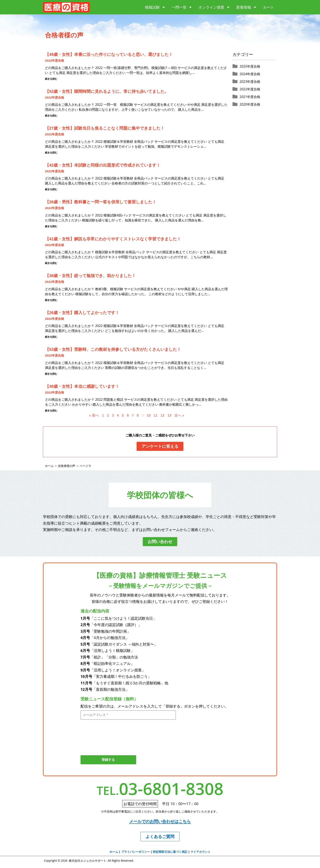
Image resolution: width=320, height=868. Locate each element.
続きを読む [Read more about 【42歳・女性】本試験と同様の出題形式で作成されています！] (51, 189)
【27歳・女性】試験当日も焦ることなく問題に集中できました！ (105, 128)
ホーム (49, 466)
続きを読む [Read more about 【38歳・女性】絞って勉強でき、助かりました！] (51, 300)
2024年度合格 (250, 74)
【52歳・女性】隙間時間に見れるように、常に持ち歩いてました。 (107, 91)
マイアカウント (200, 852)
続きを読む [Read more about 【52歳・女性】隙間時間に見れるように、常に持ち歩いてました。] (51, 116)
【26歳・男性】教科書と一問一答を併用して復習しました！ (101, 202)
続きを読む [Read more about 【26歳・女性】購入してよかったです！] (51, 337)
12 (163, 415)
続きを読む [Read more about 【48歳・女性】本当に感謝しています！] (51, 411)
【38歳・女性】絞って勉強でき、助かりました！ (90, 276)
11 (156, 415)
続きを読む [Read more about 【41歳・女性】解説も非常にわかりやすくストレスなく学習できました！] (51, 263)
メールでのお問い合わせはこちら (160, 822)
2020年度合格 (250, 104)
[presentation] (97, 736)
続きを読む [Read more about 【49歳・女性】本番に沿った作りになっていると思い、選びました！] (51, 79)
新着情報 (246, 7)
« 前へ (94, 415)
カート (268, 7)
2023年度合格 (250, 82)
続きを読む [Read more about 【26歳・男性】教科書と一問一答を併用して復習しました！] (51, 226)
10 (149, 415)
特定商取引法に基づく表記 (170, 852)
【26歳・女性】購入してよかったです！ (82, 313)
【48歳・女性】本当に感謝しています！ (82, 386)
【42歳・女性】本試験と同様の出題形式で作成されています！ (103, 165)
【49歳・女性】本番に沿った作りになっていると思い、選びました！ (109, 54)
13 (169, 415)
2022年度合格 (55, 60)
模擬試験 (155, 7)
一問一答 (182, 7)
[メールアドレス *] (128, 715)
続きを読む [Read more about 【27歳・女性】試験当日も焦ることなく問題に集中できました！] (51, 153)
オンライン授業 (214, 7)
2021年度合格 (250, 97)
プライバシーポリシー (136, 852)
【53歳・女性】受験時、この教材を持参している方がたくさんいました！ (113, 349)
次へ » (179, 415)
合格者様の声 (67, 466)
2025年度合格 (250, 66)
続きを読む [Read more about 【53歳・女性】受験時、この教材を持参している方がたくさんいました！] (51, 374)
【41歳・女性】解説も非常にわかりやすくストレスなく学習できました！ (113, 239)
